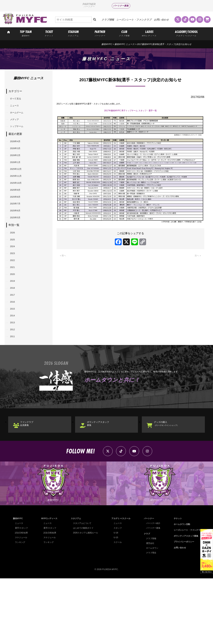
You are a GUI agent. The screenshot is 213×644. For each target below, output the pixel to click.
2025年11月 (19, 194)
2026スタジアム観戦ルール (85, 598)
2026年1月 (18, 177)
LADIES (149, 33)
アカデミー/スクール (120, 584)
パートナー (148, 584)
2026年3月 (18, 160)
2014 (14, 368)
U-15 (115, 603)
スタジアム (75, 584)
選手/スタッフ (22, 594)
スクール (117, 608)
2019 (14, 324)
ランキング (20, 608)
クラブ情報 (108, 20)
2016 (14, 350)
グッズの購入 (173, 484)
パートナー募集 (121, 6)
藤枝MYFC (107, 44)
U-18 (115, 598)
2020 (14, 316)
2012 (14, 385)
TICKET (49, 33)
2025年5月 (18, 247)
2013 (14, 376)
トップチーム (20, 134)
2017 (14, 342)
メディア (17, 126)
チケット (176, 584)
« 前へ (64, 260)
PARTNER (100, 33)
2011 (14, 394)
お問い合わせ (161, 20)
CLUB (124, 33)
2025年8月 (18, 221)
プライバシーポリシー (182, 607)
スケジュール (22, 603)
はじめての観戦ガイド (83, 594)
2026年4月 (18, 151)
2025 (14, 272)
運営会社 (149, 609)
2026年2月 (18, 169)
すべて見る (18, 100)
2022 (14, 298)
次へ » (197, 260)
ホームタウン (151, 614)
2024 (14, 281)
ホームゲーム (20, 117)
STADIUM (73, 33)
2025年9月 (18, 212)
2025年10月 (19, 203)
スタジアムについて (81, 589)
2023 (14, 289)
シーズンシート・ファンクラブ (134, 20)
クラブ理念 (150, 618)
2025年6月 (18, 238)
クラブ (145, 599)
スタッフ (117, 594)
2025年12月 (19, 186)
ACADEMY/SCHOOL (186, 33)
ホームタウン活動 (180, 590)
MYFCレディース (49, 584)
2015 (14, 359)
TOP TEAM (26, 33)
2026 (14, 263)
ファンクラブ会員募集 (31, 484)
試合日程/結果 (22, 598)
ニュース (17, 108)
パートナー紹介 (152, 589)
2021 (14, 307)
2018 (14, 333)
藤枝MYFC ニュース (125, 44)
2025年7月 (18, 229)
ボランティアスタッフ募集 (104, 484)
